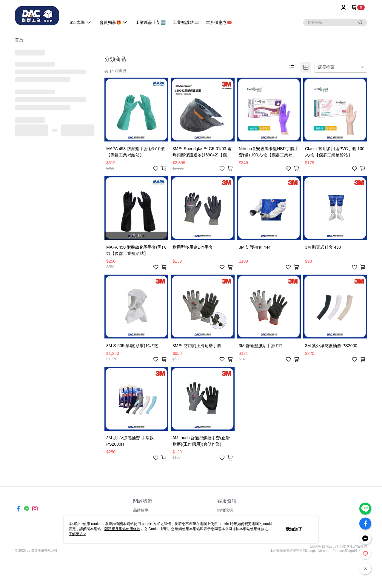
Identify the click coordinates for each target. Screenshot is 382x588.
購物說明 (225, 510)
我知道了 (294, 529)
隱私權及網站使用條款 (122, 529)
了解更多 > (77, 534)
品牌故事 (141, 510)
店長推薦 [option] (326, 67)
